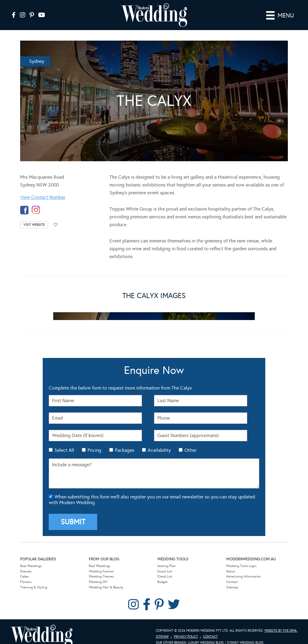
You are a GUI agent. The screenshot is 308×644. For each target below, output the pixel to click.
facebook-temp (24, 201)
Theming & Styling (34, 579)
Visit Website (34, 216)
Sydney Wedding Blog (245, 634)
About (231, 563)
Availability (159, 441)
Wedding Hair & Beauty (106, 579)
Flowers (26, 573)
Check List (165, 568)
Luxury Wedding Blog (206, 634)
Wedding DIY (98, 573)
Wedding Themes (101, 568)
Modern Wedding (42, 627)
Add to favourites (56, 216)
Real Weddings (31, 557)
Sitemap (232, 579)
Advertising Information (243, 568)
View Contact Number (43, 188)
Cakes (25, 568)
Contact (232, 573)
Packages (125, 441)
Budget (162, 573)
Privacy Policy (186, 628)
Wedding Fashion (101, 563)
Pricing (94, 441)
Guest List (165, 563)
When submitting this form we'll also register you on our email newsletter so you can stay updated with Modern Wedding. (152, 491)
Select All (64, 441)
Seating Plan (166, 557)
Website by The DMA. (281, 622)
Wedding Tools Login (241, 557)
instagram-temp (36, 201)
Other (190, 441)
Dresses (26, 563)
